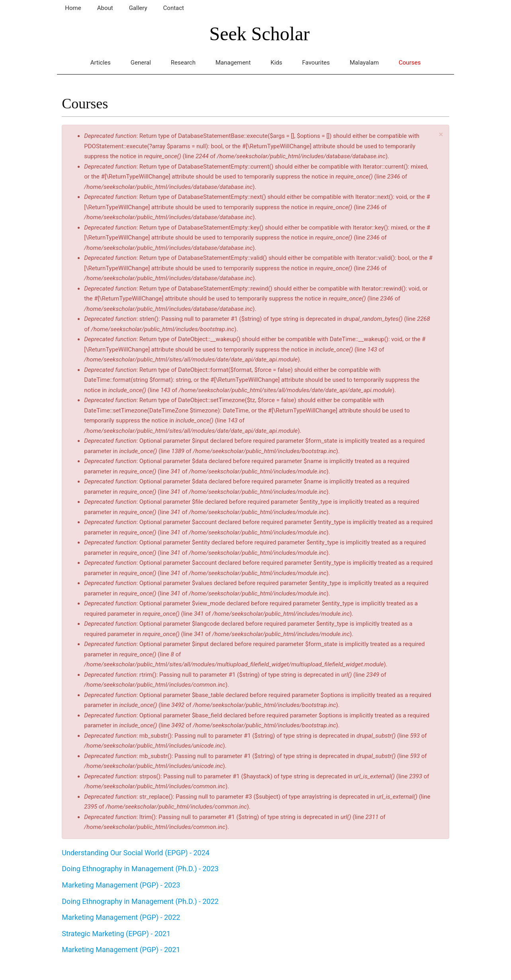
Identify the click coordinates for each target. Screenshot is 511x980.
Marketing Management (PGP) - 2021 (121, 950)
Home (73, 8)
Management (233, 63)
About (105, 8)
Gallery (138, 8)
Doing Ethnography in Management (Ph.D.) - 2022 (140, 901)
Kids (276, 63)
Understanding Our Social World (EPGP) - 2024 (136, 853)
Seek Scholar (260, 34)
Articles (101, 63)
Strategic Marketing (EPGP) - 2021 (116, 934)
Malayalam (364, 63)
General (141, 63)
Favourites (316, 63)
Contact (174, 8)
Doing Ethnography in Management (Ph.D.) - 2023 (140, 869)
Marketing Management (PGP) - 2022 (121, 917)
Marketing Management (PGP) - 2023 (121, 885)
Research (183, 63)
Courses (410, 63)
